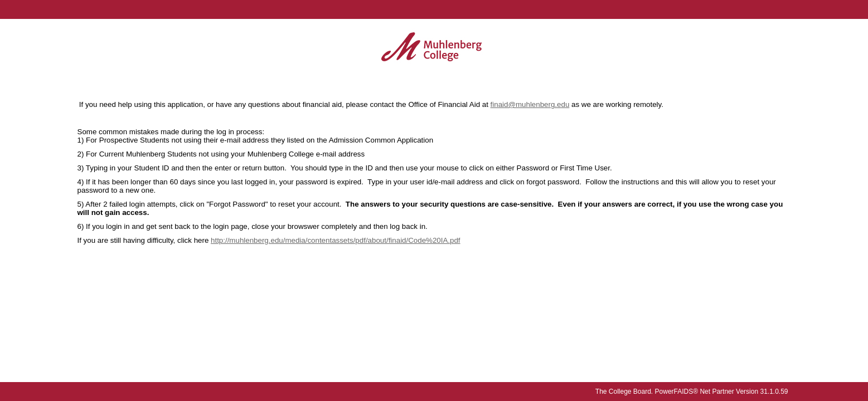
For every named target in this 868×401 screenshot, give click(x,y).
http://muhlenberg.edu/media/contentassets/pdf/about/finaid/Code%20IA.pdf (336, 240)
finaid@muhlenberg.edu (530, 104)
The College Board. (624, 392)
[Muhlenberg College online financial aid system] (431, 47)
